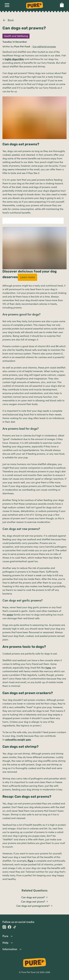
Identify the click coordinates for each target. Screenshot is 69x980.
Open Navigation (7, 5)
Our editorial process (44, 47)
